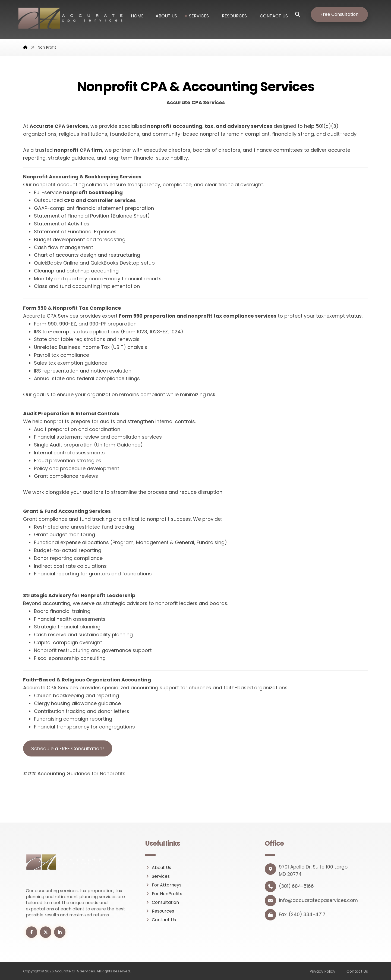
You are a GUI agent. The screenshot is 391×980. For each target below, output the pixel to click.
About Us (158, 868)
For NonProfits (164, 894)
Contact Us (161, 920)
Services (157, 876)
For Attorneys (163, 885)
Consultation (162, 902)
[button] (302, 14)
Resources (160, 911)
